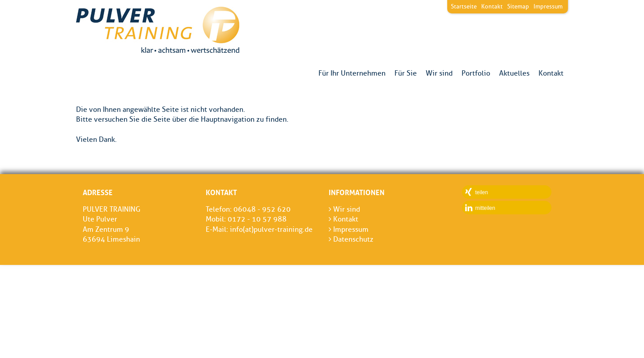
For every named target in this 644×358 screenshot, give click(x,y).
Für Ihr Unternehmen (352, 73)
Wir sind (439, 73)
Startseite (464, 6)
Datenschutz (351, 239)
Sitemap (518, 6)
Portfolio (476, 73)
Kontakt (551, 73)
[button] (507, 192)
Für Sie (406, 73)
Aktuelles (514, 73)
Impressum (548, 6)
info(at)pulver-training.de (271, 229)
